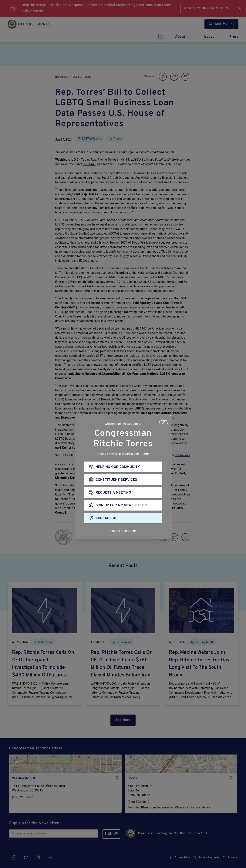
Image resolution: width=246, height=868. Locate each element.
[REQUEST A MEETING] (123, 493)
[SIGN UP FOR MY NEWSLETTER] (123, 506)
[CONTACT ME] (123, 519)
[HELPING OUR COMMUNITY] (123, 467)
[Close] (164, 423)
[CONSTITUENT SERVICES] (123, 480)
